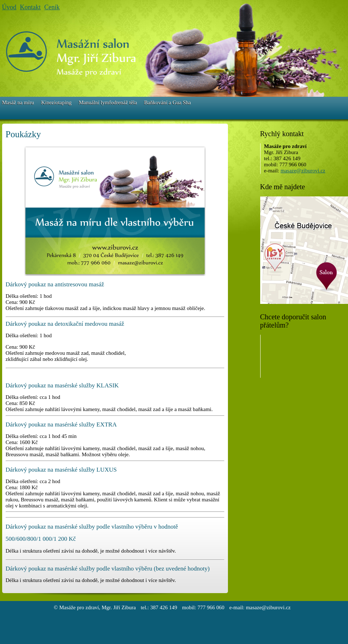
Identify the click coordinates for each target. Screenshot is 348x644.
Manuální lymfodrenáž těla (108, 102)
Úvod (9, 7)
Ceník (52, 7)
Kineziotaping (56, 102)
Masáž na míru (18, 102)
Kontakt (30, 7)
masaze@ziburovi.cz (303, 171)
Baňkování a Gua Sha (167, 102)
